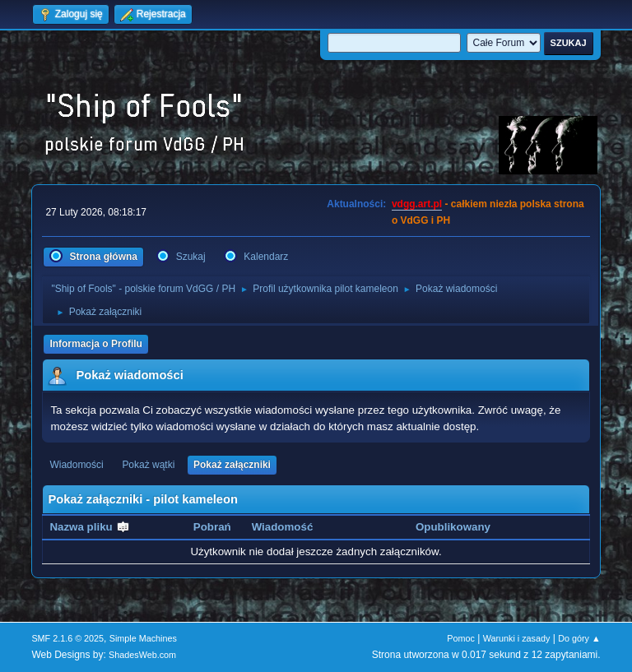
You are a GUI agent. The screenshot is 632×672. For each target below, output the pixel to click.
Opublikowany (453, 527)
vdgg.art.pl (417, 204)
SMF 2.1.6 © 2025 (67, 638)
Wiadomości (76, 465)
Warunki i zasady (517, 638)
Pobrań (212, 527)
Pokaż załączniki (232, 465)
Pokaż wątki (148, 465)
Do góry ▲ (579, 638)
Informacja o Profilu (96, 344)
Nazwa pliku (90, 527)
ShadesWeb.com (142, 655)
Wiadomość (283, 527)
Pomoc (461, 638)
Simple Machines (143, 638)
